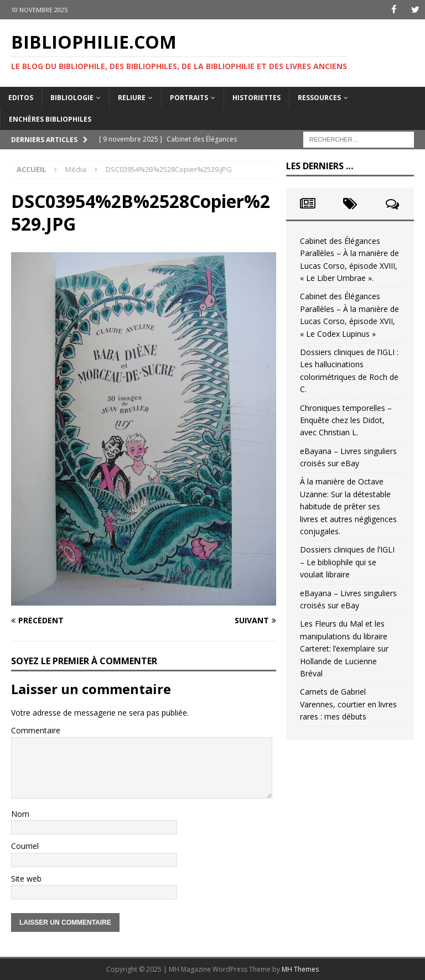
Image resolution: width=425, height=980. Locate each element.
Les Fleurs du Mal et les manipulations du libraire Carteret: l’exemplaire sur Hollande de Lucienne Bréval (344, 648)
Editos (21, 97)
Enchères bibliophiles (50, 119)
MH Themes (300, 969)
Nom (20, 814)
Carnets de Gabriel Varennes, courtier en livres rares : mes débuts (348, 704)
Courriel (25, 846)
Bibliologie (72, 97)
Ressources (319, 97)
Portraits (189, 97)
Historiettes (256, 97)
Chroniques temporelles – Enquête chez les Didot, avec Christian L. (346, 420)
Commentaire (36, 730)
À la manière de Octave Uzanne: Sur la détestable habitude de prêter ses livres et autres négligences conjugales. (348, 506)
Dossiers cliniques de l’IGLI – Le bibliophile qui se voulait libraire (347, 562)
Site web (26, 878)
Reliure (132, 97)
